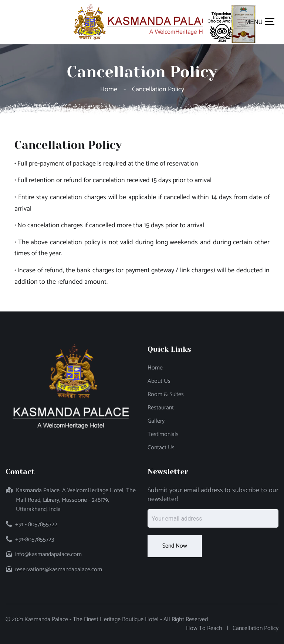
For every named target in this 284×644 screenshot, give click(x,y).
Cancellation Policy (256, 628)
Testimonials (163, 435)
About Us (159, 381)
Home (110, 89)
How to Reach (204, 628)
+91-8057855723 (35, 540)
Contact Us (161, 448)
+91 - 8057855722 (36, 525)
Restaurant (161, 408)
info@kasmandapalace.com (48, 555)
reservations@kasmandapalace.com (59, 570)
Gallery (156, 421)
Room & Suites (166, 395)
